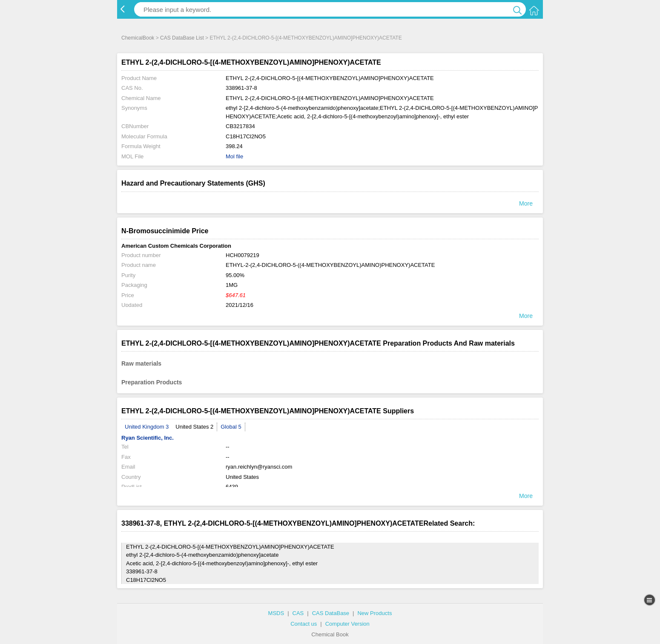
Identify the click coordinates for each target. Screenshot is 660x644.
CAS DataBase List (182, 38)
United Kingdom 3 (147, 427)
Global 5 (231, 427)
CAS (298, 613)
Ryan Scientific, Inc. (148, 438)
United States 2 (194, 427)
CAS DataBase (331, 613)
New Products (374, 613)
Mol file (234, 156)
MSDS (276, 613)
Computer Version (347, 624)
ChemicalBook (138, 38)
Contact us (304, 624)
